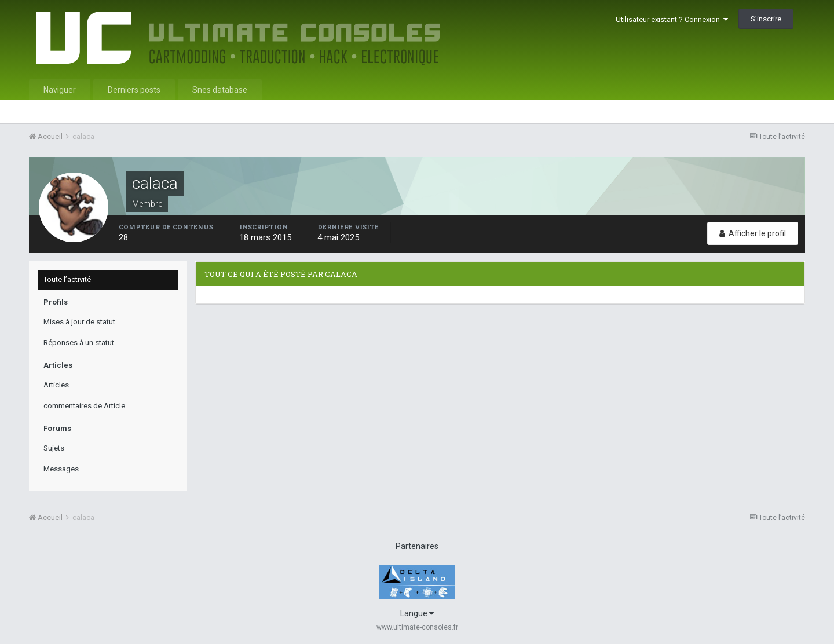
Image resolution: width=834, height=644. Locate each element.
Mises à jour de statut (79, 322)
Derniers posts (134, 90)
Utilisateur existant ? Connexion (672, 19)
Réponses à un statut (79, 343)
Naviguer (60, 90)
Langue (417, 613)
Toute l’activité (67, 279)
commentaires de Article (84, 406)
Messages (61, 469)
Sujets (54, 448)
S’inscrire (766, 19)
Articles (56, 385)
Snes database (220, 90)
